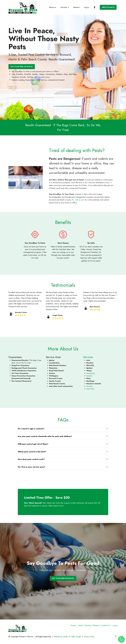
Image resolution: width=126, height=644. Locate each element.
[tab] (63, 429)
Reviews (76, 7)
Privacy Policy (89, 637)
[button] (63, 429)
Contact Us (105, 625)
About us (53, 7)
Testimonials (63, 285)
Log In (86, 7)
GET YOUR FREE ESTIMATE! (22, 67)
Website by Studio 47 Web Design (67, 637)
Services (64, 7)
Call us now (80, 200)
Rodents (89, 376)
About (81, 625)
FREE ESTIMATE (108, 7)
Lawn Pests (90, 389)
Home (73, 625)
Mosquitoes (91, 373)
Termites (89, 386)
